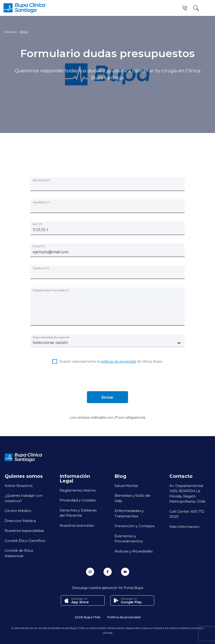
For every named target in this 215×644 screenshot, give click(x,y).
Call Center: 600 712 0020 (187, 514)
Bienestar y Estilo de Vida (132, 498)
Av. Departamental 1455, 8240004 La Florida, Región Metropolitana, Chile (187, 493)
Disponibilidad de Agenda (51, 337)
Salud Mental (126, 486)
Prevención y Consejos (134, 526)
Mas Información (184, 526)
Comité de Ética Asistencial (19, 553)
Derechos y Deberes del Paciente (78, 513)
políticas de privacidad (118, 361)
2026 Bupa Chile (88, 617)
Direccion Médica (20, 521)
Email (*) (39, 246)
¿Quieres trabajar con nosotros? (24, 498)
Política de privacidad (124, 617)
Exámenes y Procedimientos (129, 539)
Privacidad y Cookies (78, 500)
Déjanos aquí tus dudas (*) (51, 290)
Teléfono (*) (41, 268)
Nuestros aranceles (77, 525)
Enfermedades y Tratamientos (129, 513)
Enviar (107, 397)
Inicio (24, 32)
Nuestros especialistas (24, 530)
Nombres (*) (41, 180)
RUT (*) (38, 224)
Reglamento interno (78, 490)
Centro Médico (18, 511)
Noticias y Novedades (134, 551)
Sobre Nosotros (19, 486)
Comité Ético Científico (25, 541)
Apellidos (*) (41, 202)
